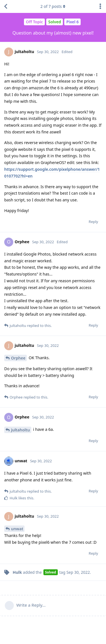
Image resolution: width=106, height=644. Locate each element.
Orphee (18, 358)
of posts (53, 6)
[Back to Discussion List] (6, 6)
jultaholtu (20, 430)
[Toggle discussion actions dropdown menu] (100, 6)
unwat (17, 529)
